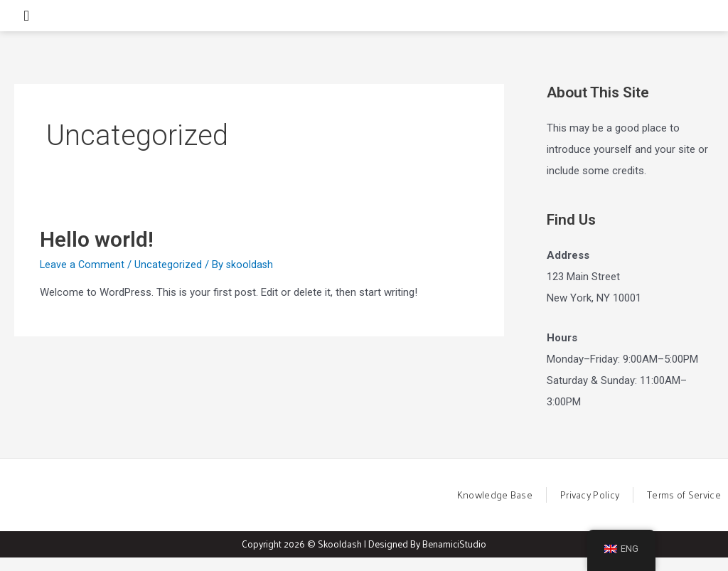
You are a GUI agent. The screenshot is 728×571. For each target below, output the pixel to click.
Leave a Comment (83, 277)
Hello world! (97, 251)
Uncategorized (170, 277)
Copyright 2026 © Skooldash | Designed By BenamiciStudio (364, 557)
